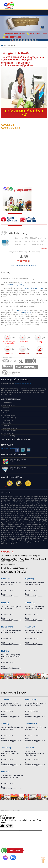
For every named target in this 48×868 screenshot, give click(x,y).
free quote (11, 219)
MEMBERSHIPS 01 (5, 361)
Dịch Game (6, 413)
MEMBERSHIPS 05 (8, 367)
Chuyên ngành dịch (11, 399)
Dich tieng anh (9, 5)
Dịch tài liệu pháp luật (10, 418)
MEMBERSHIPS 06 (27, 367)
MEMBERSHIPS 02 (14, 361)
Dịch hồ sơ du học (9, 405)
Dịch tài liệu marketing (10, 428)
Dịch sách (6, 410)
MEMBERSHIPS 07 (11, 372)
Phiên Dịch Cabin (8, 433)
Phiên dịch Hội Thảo (9, 431)
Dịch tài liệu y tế (8, 420)
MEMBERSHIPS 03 (21, 361)
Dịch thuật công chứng (34, 288)
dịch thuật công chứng (15, 284)
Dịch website (7, 423)
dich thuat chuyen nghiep (23, 384)
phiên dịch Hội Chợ (9, 436)
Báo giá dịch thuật (10, 45)
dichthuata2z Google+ (8, 449)
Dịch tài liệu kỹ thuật (9, 415)
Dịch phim (6, 408)
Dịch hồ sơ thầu (8, 403)
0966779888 (15, 850)
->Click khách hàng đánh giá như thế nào (24, 265)
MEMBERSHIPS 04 (31, 361)
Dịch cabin (6, 426)
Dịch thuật (22, 310)
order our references (30, 219)
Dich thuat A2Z (6, 810)
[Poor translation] (9, 826)
